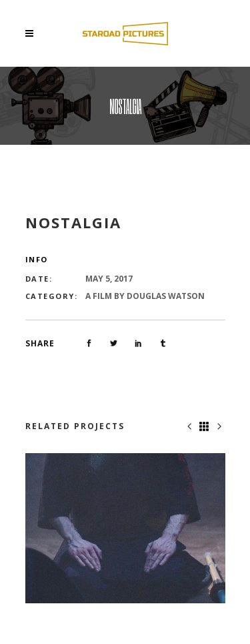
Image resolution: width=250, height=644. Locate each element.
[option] (125, 528)
